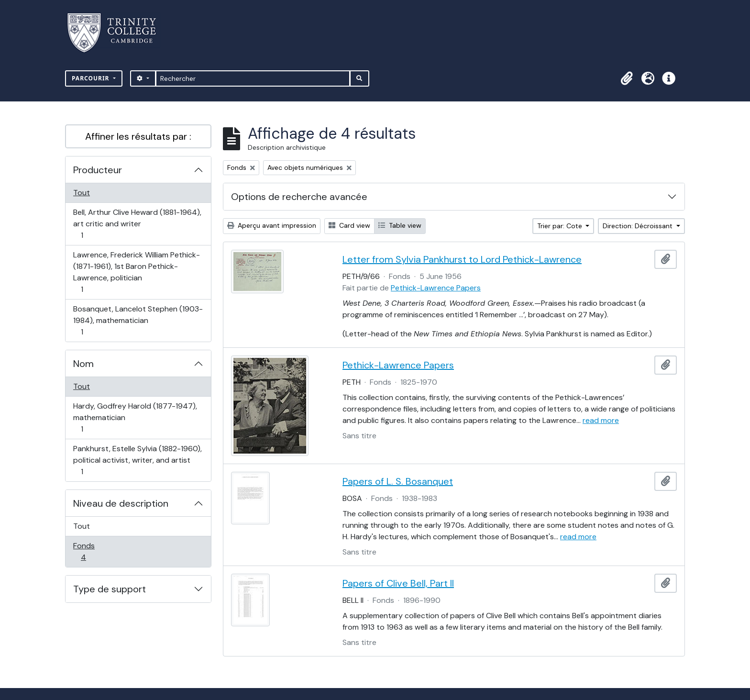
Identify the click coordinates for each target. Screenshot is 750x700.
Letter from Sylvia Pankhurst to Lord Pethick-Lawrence (462, 259)
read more (601, 420)
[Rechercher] (253, 78)
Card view (349, 225)
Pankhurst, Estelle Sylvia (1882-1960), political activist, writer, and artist (137, 460)
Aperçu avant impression (272, 225)
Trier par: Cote (561, 226)
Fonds (94, 551)
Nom (83, 364)
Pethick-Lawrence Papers (436, 288)
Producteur (98, 170)
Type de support (110, 589)
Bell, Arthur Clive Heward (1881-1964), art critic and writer (137, 224)
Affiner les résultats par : (138, 136)
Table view (400, 225)
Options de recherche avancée (299, 197)
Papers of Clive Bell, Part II (398, 583)
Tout (82, 193)
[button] (627, 78)
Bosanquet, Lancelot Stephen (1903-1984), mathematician (138, 320)
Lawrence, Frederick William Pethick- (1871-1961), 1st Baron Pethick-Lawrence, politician (136, 272)
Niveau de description (121, 503)
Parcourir (92, 78)
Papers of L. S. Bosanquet (398, 481)
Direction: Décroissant (639, 226)
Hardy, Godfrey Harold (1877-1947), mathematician (135, 417)
